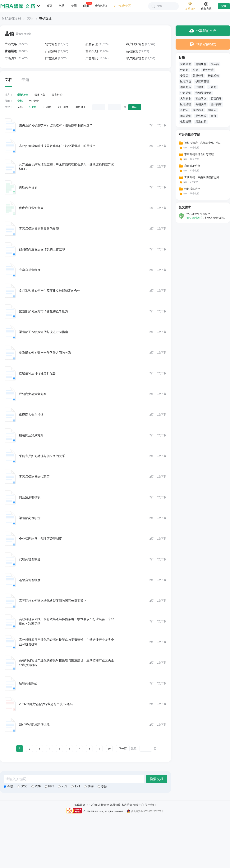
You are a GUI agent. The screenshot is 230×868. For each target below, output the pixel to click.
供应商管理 (202, 81)
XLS (63, 786)
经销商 (184, 70)
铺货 (214, 116)
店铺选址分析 (192, 166)
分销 (195, 70)
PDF (36, 786)
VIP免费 (34, 101)
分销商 (212, 87)
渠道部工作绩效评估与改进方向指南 (44, 332)
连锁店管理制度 (30, 580)
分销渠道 (186, 93)
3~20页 (47, 107)
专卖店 (184, 76)
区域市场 (186, 81)
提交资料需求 (194, 218)
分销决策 (201, 104)
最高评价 (57, 95)
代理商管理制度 (30, 559)
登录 (224, 6)
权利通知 (127, 805)
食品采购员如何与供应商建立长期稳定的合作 (50, 291)
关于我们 (150, 805)
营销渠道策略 (204, 93)
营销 (30, 19)
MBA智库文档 (11, 19)
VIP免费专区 (122, 6)
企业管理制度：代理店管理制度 (40, 539)
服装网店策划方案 (31, 435)
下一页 (123, 749)
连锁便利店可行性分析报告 (37, 373)
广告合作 (92, 805)
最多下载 (40, 95)
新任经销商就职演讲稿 (34, 725)
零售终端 (201, 116)
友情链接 (104, 805)
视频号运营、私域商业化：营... (203, 143)
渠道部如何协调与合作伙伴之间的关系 (45, 353)
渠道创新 (201, 122)
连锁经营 (214, 76)
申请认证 (101, 6)
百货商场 (216, 99)
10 (109, 749)
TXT (76, 786)
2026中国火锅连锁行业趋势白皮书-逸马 (46, 704)
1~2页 (33, 107)
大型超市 (186, 99)
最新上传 (23, 95)
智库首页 (80, 805)
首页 (49, 6)
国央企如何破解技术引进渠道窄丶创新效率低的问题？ (56, 125)
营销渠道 (186, 64)
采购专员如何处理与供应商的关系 (42, 456)
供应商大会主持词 (31, 415)
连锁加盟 (201, 64)
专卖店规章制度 (30, 270)
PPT (50, 786)
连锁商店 (186, 87)
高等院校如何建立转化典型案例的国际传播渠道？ (53, 601)
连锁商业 (198, 110)
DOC (22, 786)
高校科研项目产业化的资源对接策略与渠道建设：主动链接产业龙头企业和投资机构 (67, 642)
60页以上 (80, 107)
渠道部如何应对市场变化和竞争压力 (44, 311)
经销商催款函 (28, 683)
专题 (74, 6)
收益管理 (186, 122)
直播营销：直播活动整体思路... (203, 177)
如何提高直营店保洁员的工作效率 (42, 249)
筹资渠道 (186, 116)
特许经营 (208, 70)
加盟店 (212, 110)
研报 (86, 6)
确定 (135, 107)
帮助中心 (139, 805)
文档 (62, 6)
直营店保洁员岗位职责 (34, 477)
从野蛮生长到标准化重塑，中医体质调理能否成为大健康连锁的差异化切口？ (67, 167)
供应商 (215, 64)
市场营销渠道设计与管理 (199, 154)
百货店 (184, 110)
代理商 (200, 87)
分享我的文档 (203, 31)
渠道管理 (198, 76)
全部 (20, 101)
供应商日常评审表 (31, 208)
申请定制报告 (203, 44)
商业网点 (201, 99)
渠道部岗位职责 (30, 518)
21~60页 (63, 107)
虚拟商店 (216, 104)
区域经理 (186, 104)
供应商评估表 (28, 187)
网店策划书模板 (30, 497)
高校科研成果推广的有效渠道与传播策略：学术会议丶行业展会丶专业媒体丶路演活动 (67, 621)
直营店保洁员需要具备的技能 (39, 229)
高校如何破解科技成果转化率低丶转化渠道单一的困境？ (57, 146)
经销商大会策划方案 (33, 394)
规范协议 (115, 805)
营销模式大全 (192, 189)
